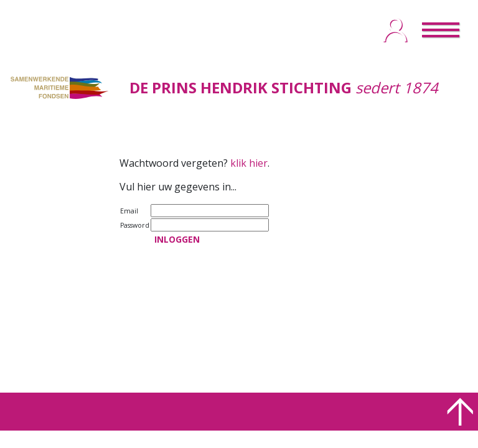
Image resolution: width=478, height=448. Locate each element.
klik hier (249, 163)
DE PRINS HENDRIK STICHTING (241, 87)
